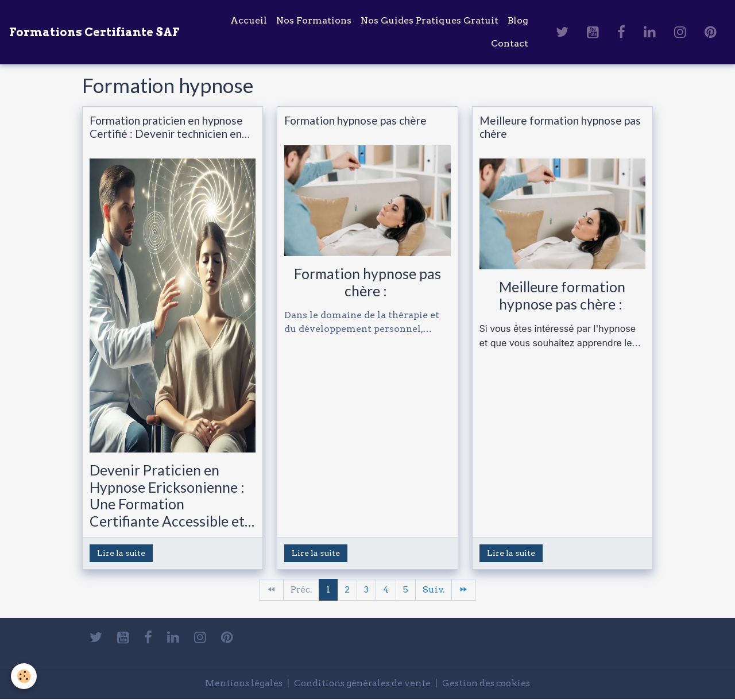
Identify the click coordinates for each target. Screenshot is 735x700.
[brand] (94, 32)
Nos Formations (314, 20)
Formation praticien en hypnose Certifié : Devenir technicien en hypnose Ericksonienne (166, 127)
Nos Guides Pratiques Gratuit (430, 20)
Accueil (249, 20)
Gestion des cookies (490, 684)
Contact (510, 43)
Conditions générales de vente (361, 684)
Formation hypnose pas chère (355, 120)
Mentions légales (239, 684)
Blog (518, 20)
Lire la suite (121, 553)
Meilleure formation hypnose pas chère (560, 127)
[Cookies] (24, 676)
